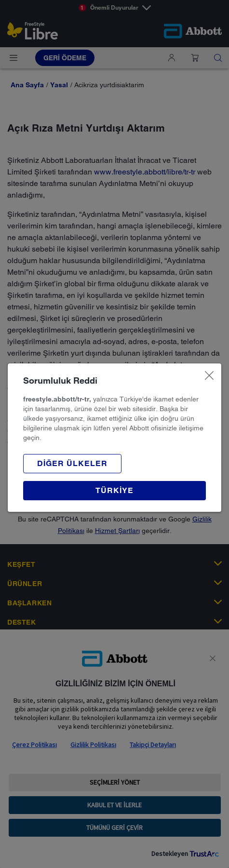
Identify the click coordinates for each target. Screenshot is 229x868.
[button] (72, 464)
